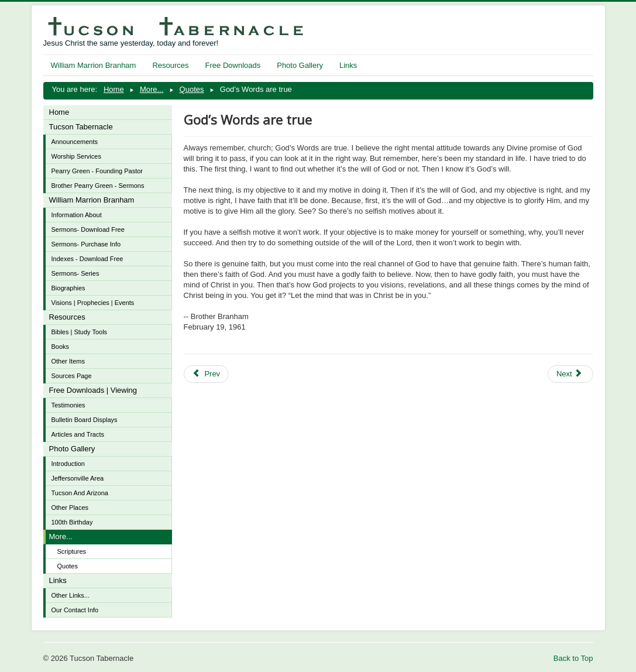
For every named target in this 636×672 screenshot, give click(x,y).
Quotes (68, 566)
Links (348, 65)
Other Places (70, 508)
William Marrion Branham (94, 65)
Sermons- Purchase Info (86, 244)
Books (61, 347)
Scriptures (72, 551)
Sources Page (72, 376)
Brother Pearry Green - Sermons (98, 186)
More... (61, 536)
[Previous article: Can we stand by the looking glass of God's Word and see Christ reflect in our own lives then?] (207, 374)
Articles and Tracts (78, 434)
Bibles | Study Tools (80, 332)
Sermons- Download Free (88, 229)
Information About (77, 215)
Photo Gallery (300, 65)
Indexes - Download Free (87, 259)
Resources (170, 65)
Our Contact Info (75, 610)
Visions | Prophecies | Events (93, 303)
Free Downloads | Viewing (93, 390)
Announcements (75, 142)
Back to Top (573, 658)
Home (59, 112)
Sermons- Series (75, 273)
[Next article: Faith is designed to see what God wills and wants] (570, 374)
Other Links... (71, 595)
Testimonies (68, 405)
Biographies (68, 288)
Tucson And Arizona (80, 493)
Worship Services (76, 156)
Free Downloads (233, 65)
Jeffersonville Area (78, 478)
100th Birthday (72, 522)
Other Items (68, 361)
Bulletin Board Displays (85, 420)
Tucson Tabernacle (81, 127)
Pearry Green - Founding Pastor (97, 171)
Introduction (68, 464)
